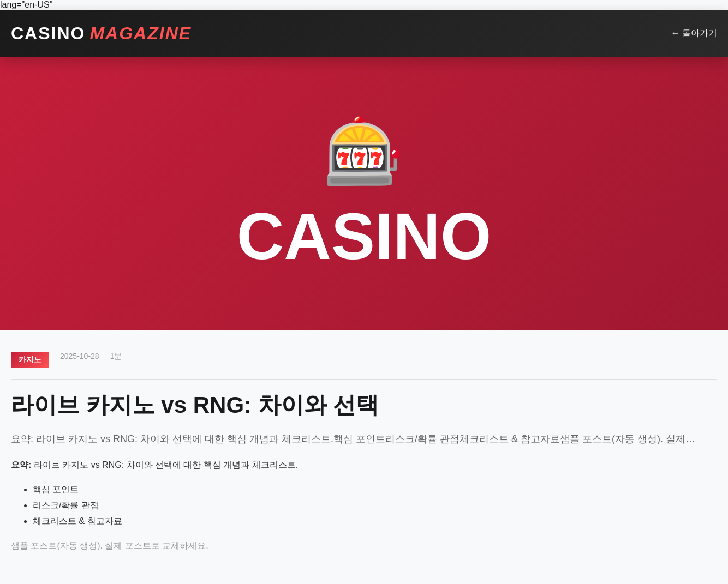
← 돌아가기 (694, 33)
